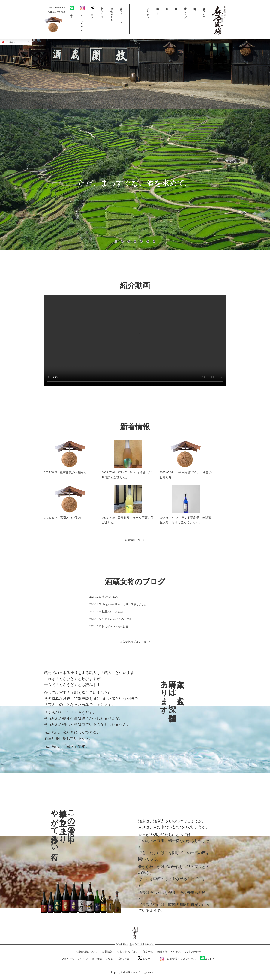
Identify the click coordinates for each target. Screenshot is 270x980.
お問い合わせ (148, 11)
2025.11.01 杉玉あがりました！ (108, 612)
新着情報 (195, 11)
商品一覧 (167, 11)
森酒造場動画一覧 (176, 11)
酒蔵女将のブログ (186, 11)
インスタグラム (82, 19)
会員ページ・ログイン (121, 14)
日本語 (8, 42)
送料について (102, 11)
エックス (93, 15)
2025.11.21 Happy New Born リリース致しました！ (119, 604)
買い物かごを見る (112, 13)
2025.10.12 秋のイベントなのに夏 (109, 626)
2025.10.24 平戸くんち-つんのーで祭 (111, 619)
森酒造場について (204, 11)
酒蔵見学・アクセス (158, 11)
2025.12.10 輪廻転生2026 (104, 597)
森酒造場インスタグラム (177, 959)
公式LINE (72, 12)
